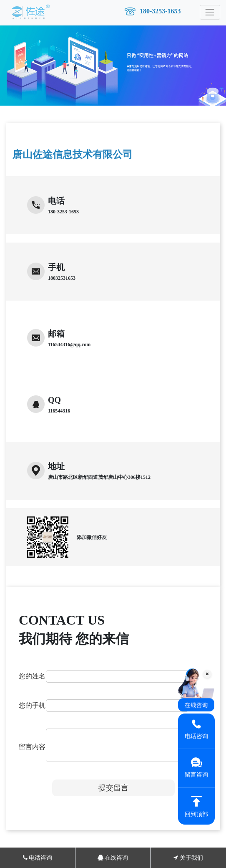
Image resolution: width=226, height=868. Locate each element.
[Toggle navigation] (210, 12)
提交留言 (113, 788)
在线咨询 (113, 858)
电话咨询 (38, 858)
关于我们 (188, 858)
